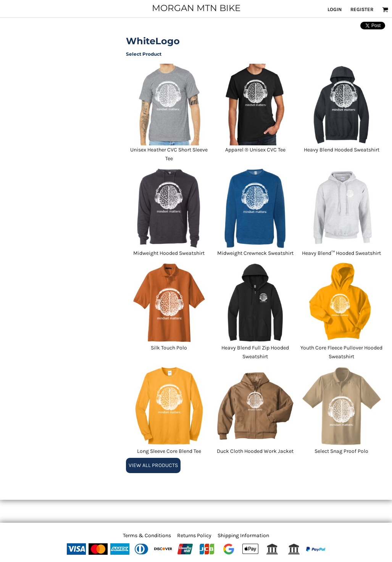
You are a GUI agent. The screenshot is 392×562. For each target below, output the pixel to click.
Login (335, 9)
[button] (385, 10)
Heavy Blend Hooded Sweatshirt (342, 150)
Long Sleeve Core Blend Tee (169, 451)
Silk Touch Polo (169, 348)
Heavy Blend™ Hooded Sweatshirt (341, 253)
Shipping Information (243, 535)
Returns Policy (194, 535)
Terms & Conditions (147, 535)
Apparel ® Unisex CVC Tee (255, 150)
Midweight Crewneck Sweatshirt (255, 253)
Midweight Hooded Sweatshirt (169, 253)
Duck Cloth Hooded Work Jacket (255, 451)
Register (362, 9)
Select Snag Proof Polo (341, 451)
